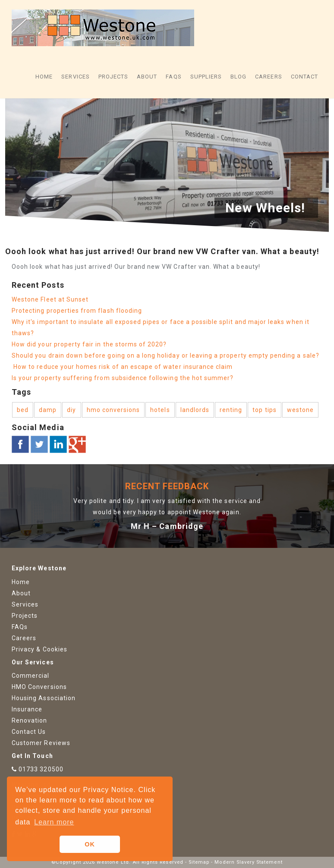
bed (23, 410)
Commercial (31, 676)
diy (71, 410)
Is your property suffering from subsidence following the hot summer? (123, 378)
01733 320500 (41, 769)
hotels (160, 410)
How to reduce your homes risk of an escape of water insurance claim (122, 367)
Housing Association (44, 698)
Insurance (27, 709)
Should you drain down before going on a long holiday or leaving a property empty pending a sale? (165, 355)
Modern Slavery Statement (248, 862)
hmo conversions (113, 410)
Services (75, 77)
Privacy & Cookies (39, 649)
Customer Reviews (41, 743)
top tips (264, 410)
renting (231, 410)
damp (48, 410)
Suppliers (206, 77)
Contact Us (29, 732)
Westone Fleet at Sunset (50, 299)
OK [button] (90, 844)
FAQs (173, 77)
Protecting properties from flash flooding (77, 311)
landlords (195, 410)
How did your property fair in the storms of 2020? (90, 344)
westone (300, 410)
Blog (238, 77)
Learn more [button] (54, 822)
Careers (268, 77)
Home (44, 77)
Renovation (30, 720)
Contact (304, 77)
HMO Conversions (39, 687)
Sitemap (199, 862)
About (147, 77)
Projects (113, 77)
